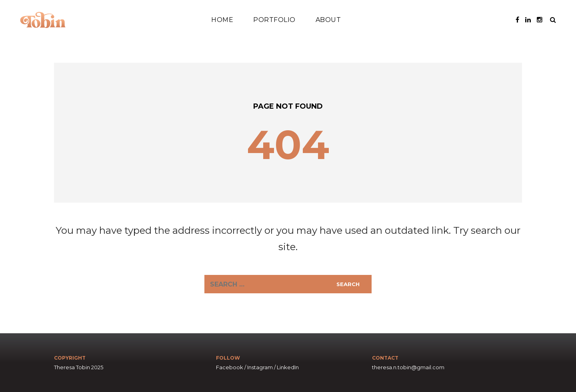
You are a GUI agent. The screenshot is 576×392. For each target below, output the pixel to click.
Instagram (260, 367)
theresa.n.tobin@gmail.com (408, 367)
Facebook (230, 367)
